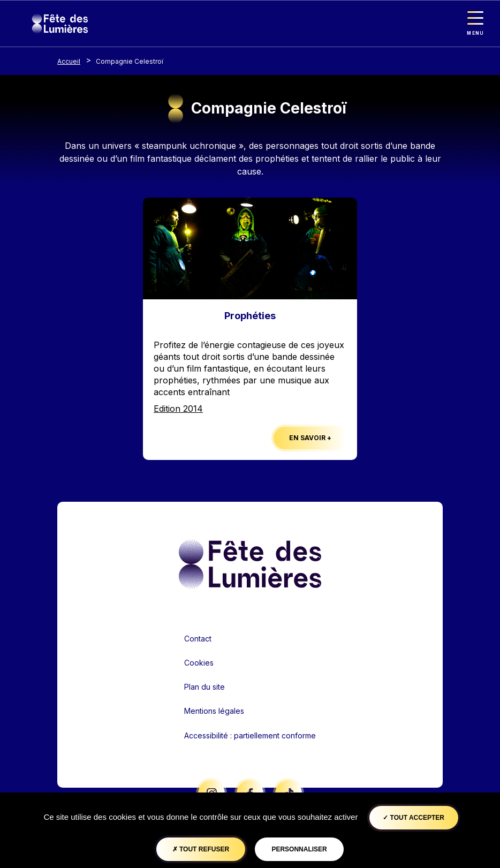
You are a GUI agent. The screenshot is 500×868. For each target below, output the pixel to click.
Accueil (69, 61)
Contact (198, 639)
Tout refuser (201, 849)
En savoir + (310, 438)
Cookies (199, 663)
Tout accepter (414, 818)
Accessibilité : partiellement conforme (250, 735)
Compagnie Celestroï (130, 61)
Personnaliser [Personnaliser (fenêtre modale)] (299, 849)
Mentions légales (214, 711)
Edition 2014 (178, 409)
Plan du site (204, 687)
